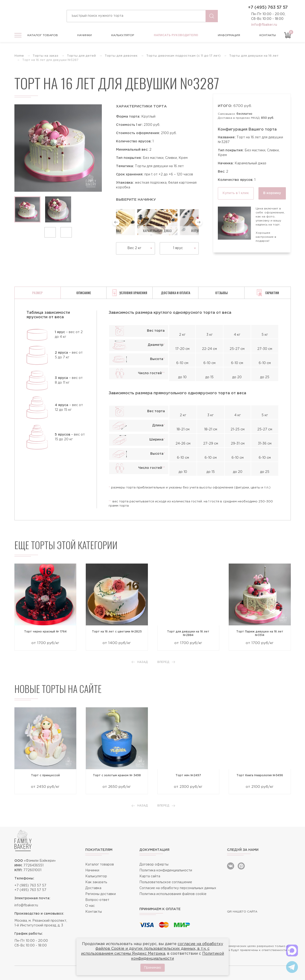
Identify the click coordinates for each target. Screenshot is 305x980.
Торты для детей (81, 56)
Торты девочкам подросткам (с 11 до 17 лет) (183, 56)
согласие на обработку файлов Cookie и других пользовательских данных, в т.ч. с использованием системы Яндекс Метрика (152, 949)
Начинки (84, 35)
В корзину (272, 193)
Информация (229, 35)
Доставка (93, 888)
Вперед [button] (166, 662)
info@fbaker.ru (264, 25)
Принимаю (152, 968)
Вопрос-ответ (97, 900)
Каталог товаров (43, 35)
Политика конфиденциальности (166, 870)
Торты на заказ (45, 56)
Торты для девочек (121, 56)
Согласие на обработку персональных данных (178, 888)
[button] (50, 232)
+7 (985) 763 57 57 (30, 886)
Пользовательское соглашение (166, 882)
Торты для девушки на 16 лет (254, 56)
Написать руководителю (176, 35)
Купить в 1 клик (236, 193)
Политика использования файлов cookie (173, 894)
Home (19, 56)
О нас (90, 906)
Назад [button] (140, 662)
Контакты (268, 35)
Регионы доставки (101, 894)
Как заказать (96, 882)
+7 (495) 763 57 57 (268, 8)
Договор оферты (154, 865)
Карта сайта (150, 876)
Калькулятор (123, 35)
